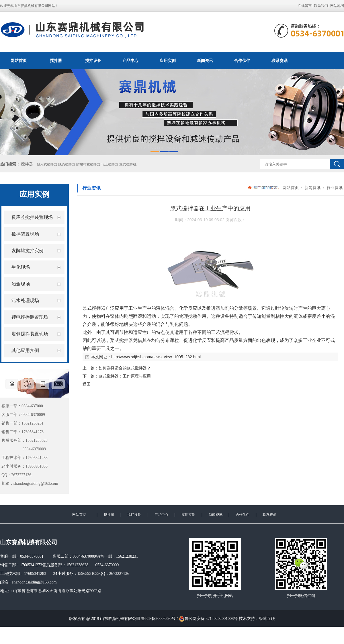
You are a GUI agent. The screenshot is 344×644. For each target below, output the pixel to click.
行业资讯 (334, 188)
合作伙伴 (242, 61)
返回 (87, 384)
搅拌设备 (93, 61)
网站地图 (337, 6)
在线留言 (305, 6)
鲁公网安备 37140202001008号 (208, 619)
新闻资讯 (205, 61)
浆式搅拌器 (94, 308)
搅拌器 (56, 61)
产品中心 (130, 61)
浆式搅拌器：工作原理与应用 (125, 376)
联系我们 (321, 6)
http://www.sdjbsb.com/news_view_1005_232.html (156, 357)
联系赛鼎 (279, 61)
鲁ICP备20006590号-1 (160, 619)
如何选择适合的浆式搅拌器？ (125, 368)
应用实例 (168, 61)
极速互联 (267, 619)
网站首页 (19, 61)
